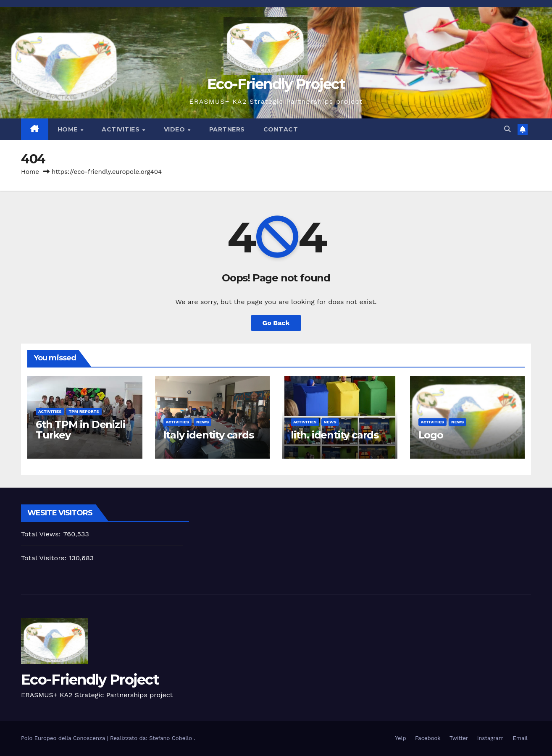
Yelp (400, 738)
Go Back (276, 323)
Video (175, 129)
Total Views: (42, 534)
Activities (122, 129)
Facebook (428, 738)
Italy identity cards (209, 435)
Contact (281, 129)
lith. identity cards (335, 435)
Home (69, 129)
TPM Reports (84, 411)
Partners (227, 129)
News (202, 422)
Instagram (490, 738)
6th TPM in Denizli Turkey (80, 430)
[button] (507, 129)
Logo (431, 435)
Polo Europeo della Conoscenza (64, 738)
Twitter (459, 738)
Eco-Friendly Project (276, 84)
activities (50, 411)
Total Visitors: (45, 558)
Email (520, 738)
